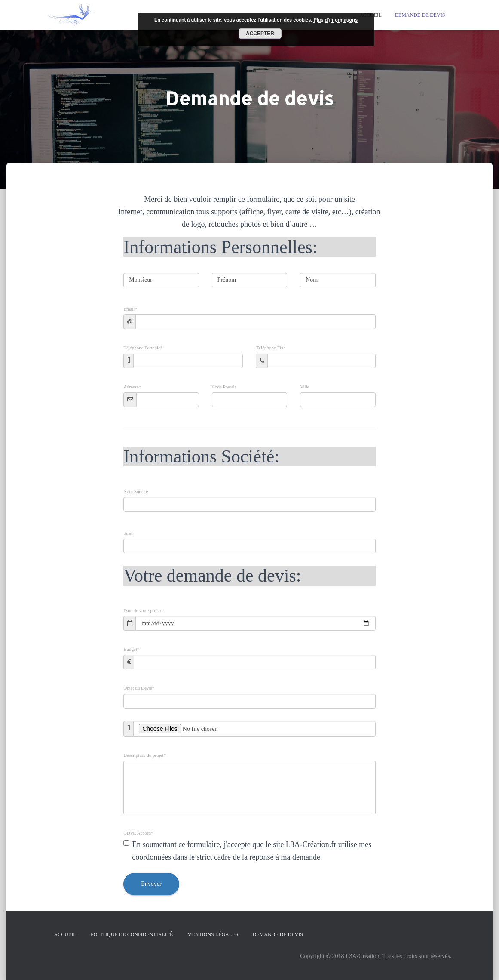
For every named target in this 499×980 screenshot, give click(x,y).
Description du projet (145, 755)
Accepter (260, 34)
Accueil (65, 934)
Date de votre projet (143, 611)
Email (130, 309)
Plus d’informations (335, 20)
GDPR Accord (138, 833)
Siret (128, 533)
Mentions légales (213, 934)
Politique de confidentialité (132, 934)
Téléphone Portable (143, 348)
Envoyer (151, 884)
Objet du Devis (139, 688)
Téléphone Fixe (271, 348)
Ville (305, 387)
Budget (131, 649)
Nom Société (136, 492)
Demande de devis (420, 15)
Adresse (132, 387)
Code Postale (224, 387)
